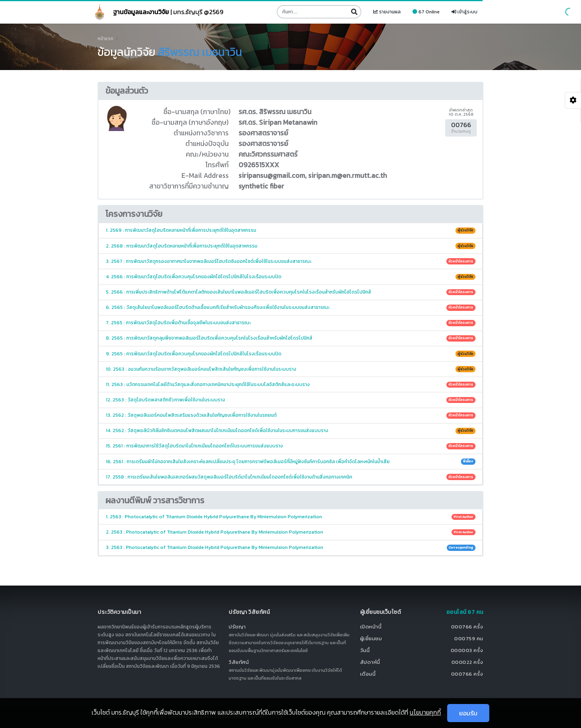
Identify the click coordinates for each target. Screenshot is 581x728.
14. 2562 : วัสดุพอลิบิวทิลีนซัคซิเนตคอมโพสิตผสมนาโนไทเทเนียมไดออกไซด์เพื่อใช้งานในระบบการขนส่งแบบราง (291, 431)
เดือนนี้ (368, 674)
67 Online (426, 12)
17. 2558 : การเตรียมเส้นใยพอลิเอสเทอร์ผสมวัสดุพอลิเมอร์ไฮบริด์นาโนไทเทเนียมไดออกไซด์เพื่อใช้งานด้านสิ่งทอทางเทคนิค (291, 477)
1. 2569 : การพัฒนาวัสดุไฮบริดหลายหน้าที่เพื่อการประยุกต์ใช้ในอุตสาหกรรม (291, 230)
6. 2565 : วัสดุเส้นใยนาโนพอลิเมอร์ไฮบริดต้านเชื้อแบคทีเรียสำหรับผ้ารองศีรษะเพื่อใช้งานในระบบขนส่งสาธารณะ (291, 307)
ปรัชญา (237, 627)
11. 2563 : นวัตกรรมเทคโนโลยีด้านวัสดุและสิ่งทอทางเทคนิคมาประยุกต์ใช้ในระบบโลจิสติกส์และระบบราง (291, 384)
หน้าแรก (105, 39)
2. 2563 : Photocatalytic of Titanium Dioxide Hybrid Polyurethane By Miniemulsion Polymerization (291, 532)
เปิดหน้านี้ (371, 627)
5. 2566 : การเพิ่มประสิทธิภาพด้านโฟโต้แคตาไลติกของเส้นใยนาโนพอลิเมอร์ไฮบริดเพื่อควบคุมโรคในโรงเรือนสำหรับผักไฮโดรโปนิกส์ (291, 292)
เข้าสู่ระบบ (464, 12)
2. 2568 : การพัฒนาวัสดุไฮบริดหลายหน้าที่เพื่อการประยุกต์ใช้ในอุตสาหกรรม (291, 246)
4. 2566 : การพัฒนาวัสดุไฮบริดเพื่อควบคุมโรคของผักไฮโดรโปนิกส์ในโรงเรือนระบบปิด (291, 277)
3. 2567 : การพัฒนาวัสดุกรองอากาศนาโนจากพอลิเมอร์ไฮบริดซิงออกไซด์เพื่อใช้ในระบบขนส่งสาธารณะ (291, 261)
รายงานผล (387, 12)
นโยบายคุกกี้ (425, 712)
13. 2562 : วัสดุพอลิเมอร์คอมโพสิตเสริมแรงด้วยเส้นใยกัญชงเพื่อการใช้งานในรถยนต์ (291, 415)
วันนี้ (365, 650)
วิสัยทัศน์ (239, 662)
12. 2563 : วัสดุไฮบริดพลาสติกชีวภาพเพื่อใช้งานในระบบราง (291, 400)
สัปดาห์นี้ (370, 662)
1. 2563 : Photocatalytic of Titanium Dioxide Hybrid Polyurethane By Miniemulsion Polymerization (291, 517)
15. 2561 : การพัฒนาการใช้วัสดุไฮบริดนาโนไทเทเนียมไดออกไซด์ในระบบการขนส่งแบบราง (291, 446)
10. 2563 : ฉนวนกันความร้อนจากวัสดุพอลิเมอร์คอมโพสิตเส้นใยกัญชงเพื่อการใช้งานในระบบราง (291, 369)
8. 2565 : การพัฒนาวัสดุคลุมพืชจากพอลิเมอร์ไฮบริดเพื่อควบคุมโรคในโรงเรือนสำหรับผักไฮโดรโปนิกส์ (291, 338)
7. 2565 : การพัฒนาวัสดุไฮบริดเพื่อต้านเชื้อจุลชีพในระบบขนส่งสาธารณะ (291, 323)
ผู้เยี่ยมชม (371, 638)
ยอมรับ (468, 713)
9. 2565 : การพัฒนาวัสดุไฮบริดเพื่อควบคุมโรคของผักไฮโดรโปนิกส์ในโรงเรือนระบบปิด (291, 354)
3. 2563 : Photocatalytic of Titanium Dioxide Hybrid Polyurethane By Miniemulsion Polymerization (291, 547)
